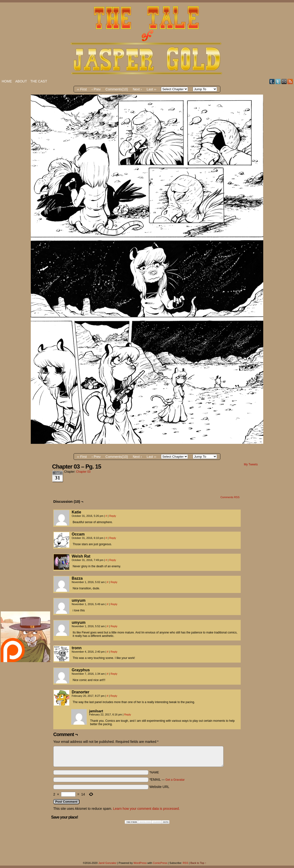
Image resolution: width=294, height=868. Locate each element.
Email (284, 81)
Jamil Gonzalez (107, 863)
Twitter (278, 81)
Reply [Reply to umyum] (114, 604)
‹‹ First (82, 89)
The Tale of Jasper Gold (147, 40)
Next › (137, 89)
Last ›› (152, 89)
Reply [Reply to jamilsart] (128, 714)
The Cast (39, 81)
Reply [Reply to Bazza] (114, 582)
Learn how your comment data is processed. (146, 809)
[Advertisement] (20, 535)
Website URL (159, 787)
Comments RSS (230, 497)
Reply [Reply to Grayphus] (114, 674)
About (21, 81)
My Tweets (251, 464)
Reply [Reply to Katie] (113, 516)
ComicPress (160, 863)
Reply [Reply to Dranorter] (114, 696)
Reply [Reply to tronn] (114, 652)
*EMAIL (167, 779)
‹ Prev (96, 89)
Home (7, 81)
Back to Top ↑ (198, 863)
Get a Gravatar (175, 780)
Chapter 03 (83, 472)
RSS (290, 81)
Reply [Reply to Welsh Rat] (113, 560)
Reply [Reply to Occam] (113, 538)
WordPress (140, 863)
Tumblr (272, 81)
